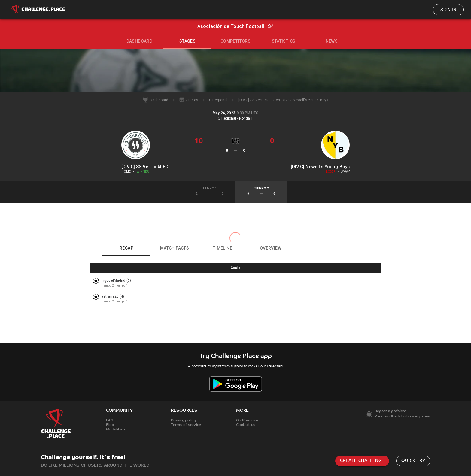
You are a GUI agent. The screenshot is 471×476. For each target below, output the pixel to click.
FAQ (110, 420)
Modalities (115, 429)
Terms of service (186, 425)
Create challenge (362, 461)
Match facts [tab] (175, 248)
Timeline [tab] (223, 248)
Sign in (448, 10)
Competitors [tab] (235, 41)
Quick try (413, 461)
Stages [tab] (187, 41)
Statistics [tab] (284, 41)
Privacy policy (183, 420)
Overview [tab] (271, 248)
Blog (110, 425)
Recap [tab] (126, 248)
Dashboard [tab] (140, 41)
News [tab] (332, 41)
